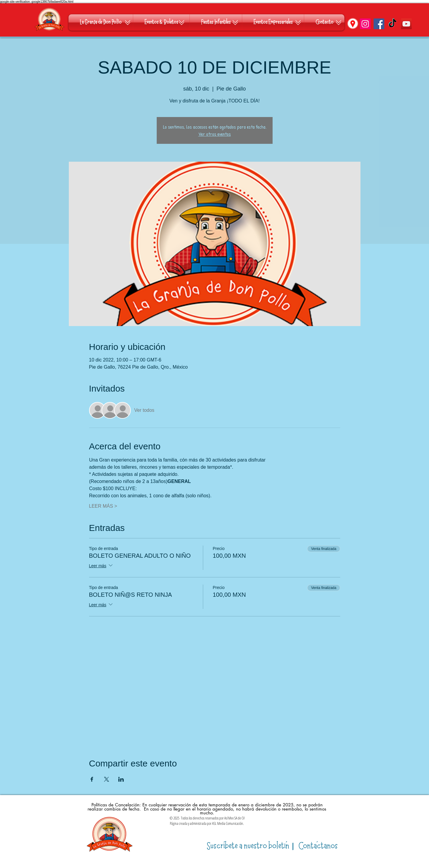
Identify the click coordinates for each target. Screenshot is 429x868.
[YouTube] (406, 24)
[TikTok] (393, 24)
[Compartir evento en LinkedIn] (121, 779)
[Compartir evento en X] (107, 779)
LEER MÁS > (103, 506)
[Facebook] (379, 24)
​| (251, 846)
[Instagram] (365, 24)
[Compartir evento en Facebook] (92, 779)
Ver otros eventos (215, 134)
